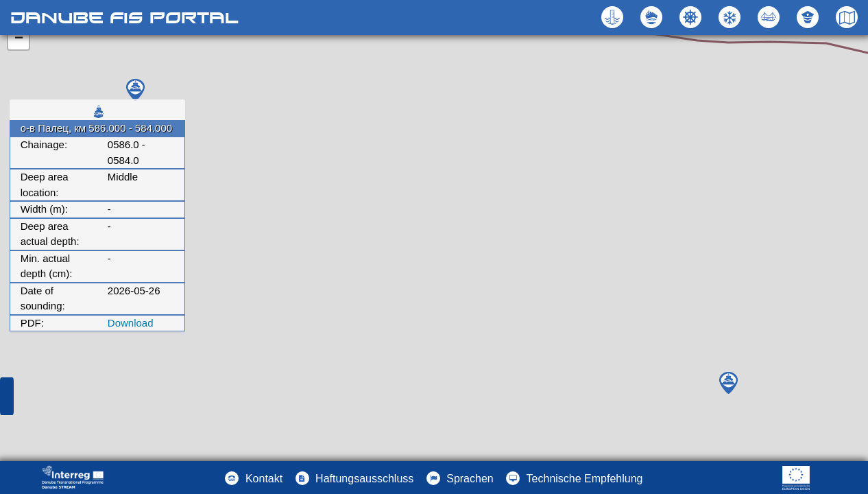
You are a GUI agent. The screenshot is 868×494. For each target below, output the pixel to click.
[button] (770, 17)
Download (131, 323)
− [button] (19, 39)
